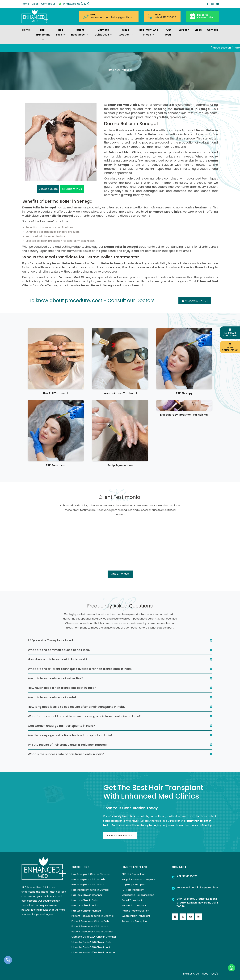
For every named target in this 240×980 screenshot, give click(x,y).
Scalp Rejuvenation (120, 465)
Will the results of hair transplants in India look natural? (68, 745)
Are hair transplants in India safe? (52, 697)
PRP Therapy (184, 393)
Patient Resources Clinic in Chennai (93, 916)
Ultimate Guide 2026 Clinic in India (91, 947)
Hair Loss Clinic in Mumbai (86, 911)
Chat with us (72, 189)
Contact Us (48, 4)
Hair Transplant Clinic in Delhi (88, 879)
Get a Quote (48, 189)
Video (205, 974)
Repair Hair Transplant (135, 921)
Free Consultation (195, 301)
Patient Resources (79, 33)
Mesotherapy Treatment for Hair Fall (184, 415)
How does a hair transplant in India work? (58, 659)
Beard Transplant (132, 900)
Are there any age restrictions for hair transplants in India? (70, 735)
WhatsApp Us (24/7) (74, 4)
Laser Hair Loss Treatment (120, 393)
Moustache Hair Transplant (138, 895)
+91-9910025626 (166, 18)
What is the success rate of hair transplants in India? (66, 754)
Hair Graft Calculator (230, 333)
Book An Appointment (120, 836)
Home (25, 4)
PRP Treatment (56, 465)
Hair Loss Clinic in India (84, 905)
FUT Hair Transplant (133, 890)
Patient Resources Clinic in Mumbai (92, 932)
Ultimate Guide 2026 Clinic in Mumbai (93, 952)
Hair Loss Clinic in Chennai (87, 895)
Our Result (168, 32)
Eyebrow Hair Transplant (136, 916)
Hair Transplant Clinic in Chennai (91, 874)
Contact (213, 30)
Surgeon (184, 30)
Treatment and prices (148, 33)
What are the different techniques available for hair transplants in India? (80, 669)
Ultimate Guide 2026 (103, 33)
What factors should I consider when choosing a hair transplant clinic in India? (84, 716)
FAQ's (214, 974)
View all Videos (120, 574)
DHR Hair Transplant (133, 874)
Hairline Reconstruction (135, 911)
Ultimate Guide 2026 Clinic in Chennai (94, 937)
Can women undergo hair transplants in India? (61, 726)
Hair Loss (61, 33)
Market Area (191, 974)
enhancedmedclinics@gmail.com (112, 18)
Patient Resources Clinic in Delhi (90, 921)
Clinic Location (126, 33)
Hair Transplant (43, 35)
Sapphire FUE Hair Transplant (139, 879)
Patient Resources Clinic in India (90, 926)
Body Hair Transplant (134, 905)
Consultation (206, 16)
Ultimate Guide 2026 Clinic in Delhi (91, 942)
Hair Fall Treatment (56, 393)
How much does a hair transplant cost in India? (62, 688)
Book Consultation (230, 347)
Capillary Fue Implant (134, 884)
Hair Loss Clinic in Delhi (84, 900)
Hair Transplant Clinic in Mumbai (90, 890)
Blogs (35, 4)
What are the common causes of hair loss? (59, 650)
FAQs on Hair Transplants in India (52, 640)
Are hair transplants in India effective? (55, 678)
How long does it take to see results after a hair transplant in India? (77, 707)
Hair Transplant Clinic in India (88, 884)
